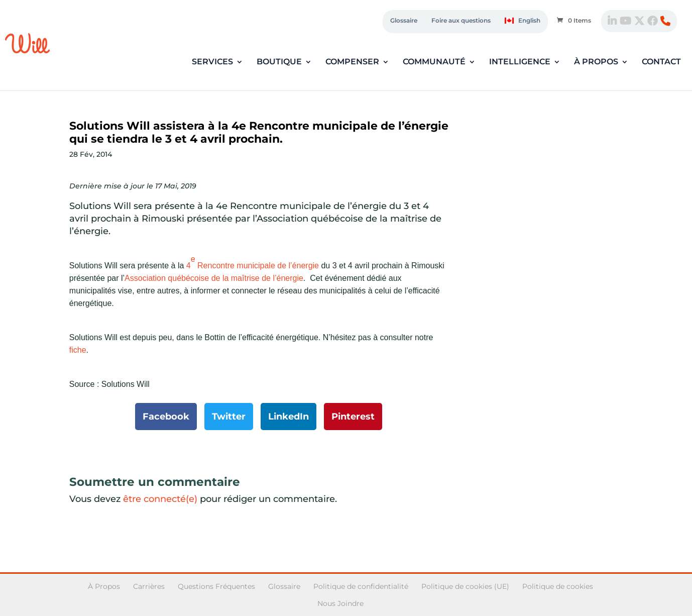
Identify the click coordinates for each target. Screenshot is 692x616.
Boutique (279, 62)
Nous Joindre (340, 603)
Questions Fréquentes (216, 586)
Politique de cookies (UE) (465, 586)
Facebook (166, 417)
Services (212, 62)
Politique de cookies (558, 586)
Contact (661, 62)
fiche (78, 350)
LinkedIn (289, 417)
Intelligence (520, 62)
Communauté (434, 62)
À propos (596, 62)
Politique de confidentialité (361, 586)
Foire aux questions (461, 20)
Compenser (352, 62)
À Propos (104, 586)
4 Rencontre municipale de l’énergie (251, 262)
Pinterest (353, 417)
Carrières (149, 586)
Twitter (229, 417)
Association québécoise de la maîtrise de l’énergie (214, 278)
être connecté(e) (160, 499)
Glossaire (404, 20)
